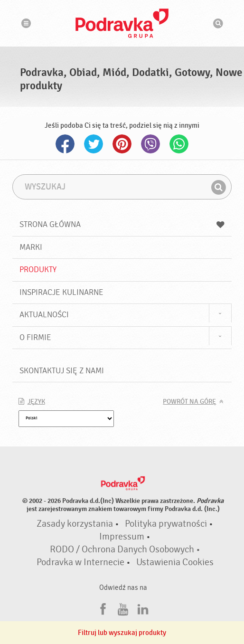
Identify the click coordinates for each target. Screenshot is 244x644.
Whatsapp (179, 144)
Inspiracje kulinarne (61, 292)
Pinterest (122, 144)
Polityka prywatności (166, 524)
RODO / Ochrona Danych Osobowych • (125, 549)
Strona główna (122, 224)
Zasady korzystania (75, 524)
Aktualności (44, 315)
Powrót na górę (189, 402)
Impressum (122, 537)
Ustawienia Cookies (175, 562)
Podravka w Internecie (80, 562)
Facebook (65, 144)
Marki (31, 247)
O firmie (35, 337)
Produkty (38, 270)
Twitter (94, 144)
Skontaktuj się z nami (62, 371)
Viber (150, 144)
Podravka (122, 23)
